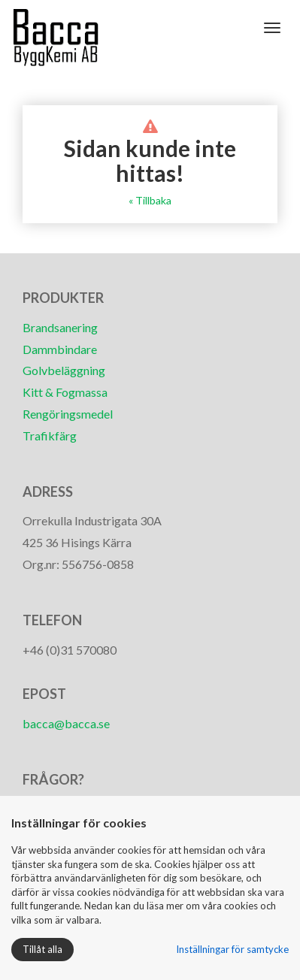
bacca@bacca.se (66, 723)
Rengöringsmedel (68, 414)
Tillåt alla (42, 949)
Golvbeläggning (64, 370)
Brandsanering (60, 327)
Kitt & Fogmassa (65, 392)
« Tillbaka (150, 200)
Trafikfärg (50, 436)
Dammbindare (60, 349)
